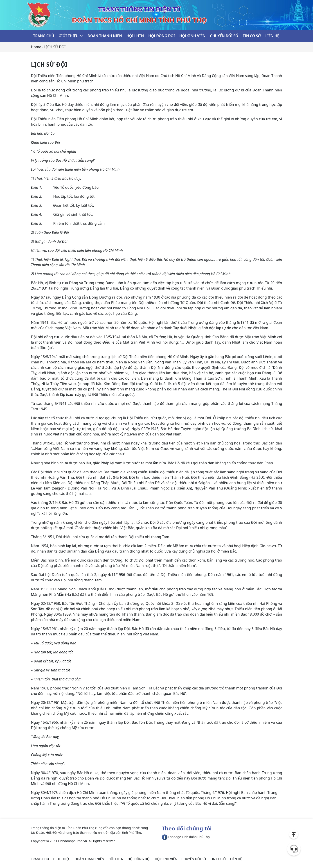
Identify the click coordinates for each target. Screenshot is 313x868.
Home (36, 47)
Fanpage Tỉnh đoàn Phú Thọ (186, 837)
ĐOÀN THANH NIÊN (105, 36)
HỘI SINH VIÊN (192, 36)
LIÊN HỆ (272, 36)
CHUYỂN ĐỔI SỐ (224, 36)
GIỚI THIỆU (69, 36)
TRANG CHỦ (44, 36)
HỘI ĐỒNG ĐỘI (162, 36)
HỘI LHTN (135, 36)
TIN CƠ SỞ (252, 36)
